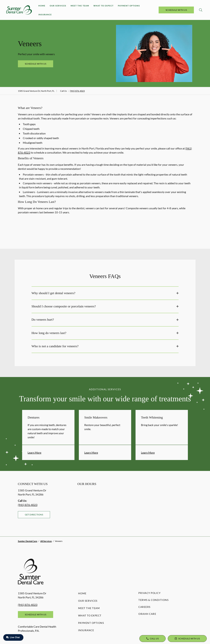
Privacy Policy (149, 593)
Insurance (45, 15)
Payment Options (129, 6)
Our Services (58, 6)
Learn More (34, 452)
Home (42, 6)
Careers (144, 607)
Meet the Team (80, 6)
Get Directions (34, 515)
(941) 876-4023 (77, 91)
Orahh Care (147, 614)
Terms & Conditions (154, 600)
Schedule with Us (176, 10)
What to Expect (103, 6)
